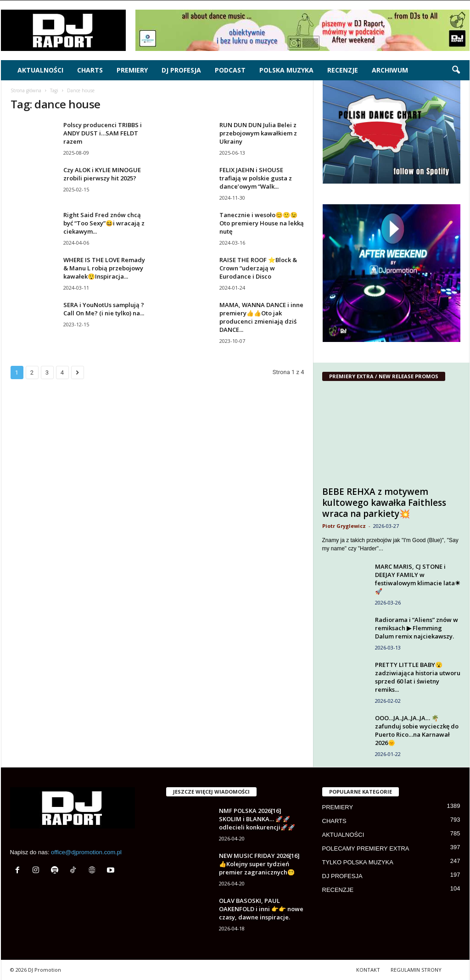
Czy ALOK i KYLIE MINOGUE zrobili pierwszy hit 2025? (102, 174)
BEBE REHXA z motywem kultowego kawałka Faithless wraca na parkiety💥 (384, 503)
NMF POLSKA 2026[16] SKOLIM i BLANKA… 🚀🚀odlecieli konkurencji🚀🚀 (257, 819)
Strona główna (26, 90)
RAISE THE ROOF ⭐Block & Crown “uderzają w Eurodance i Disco (258, 268)
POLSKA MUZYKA (286, 70)
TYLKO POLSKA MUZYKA (358, 862)
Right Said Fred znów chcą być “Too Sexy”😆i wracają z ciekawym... (104, 223)
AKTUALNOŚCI (40, 70)
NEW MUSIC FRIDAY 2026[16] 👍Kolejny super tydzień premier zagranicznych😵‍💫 (259, 864)
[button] (456, 70)
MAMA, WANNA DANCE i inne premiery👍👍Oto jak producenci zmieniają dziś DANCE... (261, 317)
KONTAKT (368, 970)
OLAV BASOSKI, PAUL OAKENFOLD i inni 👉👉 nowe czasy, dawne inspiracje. (261, 909)
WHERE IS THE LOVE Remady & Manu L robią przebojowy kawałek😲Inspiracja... (104, 268)
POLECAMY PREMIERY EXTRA (366, 848)
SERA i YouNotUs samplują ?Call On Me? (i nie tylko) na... (104, 309)
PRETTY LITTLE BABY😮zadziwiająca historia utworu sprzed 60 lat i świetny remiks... (418, 677)
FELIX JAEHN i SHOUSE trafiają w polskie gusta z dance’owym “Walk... (256, 178)
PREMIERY (132, 70)
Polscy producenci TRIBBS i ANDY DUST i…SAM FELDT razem (103, 133)
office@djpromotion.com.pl (86, 852)
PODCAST (230, 70)
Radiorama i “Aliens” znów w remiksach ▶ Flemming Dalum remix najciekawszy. (417, 628)
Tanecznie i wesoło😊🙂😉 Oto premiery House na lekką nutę (262, 223)
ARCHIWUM (390, 70)
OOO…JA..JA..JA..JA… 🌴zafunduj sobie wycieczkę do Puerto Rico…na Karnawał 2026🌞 (417, 730)
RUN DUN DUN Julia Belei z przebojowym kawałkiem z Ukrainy (258, 133)
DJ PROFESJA (181, 70)
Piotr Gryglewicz (344, 526)
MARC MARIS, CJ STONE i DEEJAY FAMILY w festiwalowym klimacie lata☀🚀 (418, 579)
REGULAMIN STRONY (416, 970)
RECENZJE (343, 70)
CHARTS (90, 70)
